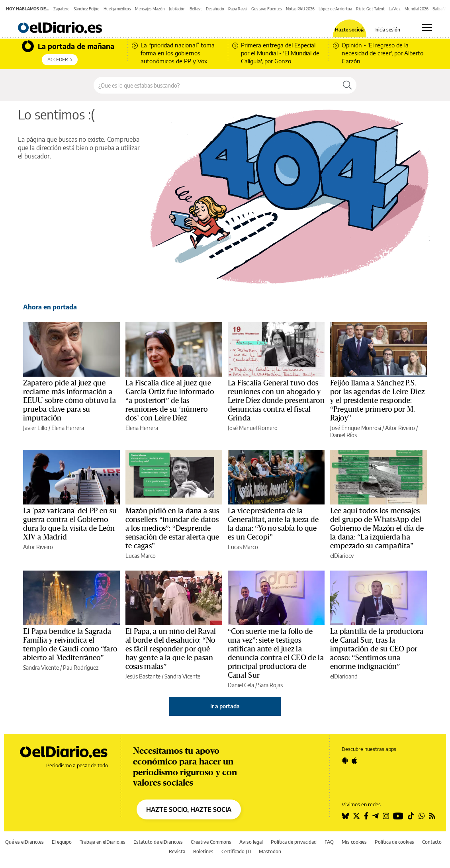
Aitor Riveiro (400, 428)
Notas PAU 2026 (300, 9)
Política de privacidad (294, 842)
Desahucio (215, 9)
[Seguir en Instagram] (386, 816)
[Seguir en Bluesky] (345, 816)
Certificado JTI (236, 851)
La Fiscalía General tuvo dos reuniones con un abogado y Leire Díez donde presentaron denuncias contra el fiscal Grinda (276, 401)
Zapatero (62, 9)
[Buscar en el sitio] (216, 85)
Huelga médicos (117, 9)
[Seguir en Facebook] (366, 816)
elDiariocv (342, 556)
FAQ (329, 842)
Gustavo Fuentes (267, 9)
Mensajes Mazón (150, 9)
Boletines (203, 851)
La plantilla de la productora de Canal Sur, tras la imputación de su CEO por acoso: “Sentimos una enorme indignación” (377, 649)
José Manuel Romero (253, 428)
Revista (177, 851)
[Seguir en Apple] (354, 760)
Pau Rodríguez (81, 668)
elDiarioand (344, 676)
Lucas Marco (141, 556)
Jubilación (177, 9)
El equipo (62, 842)
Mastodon (270, 851)
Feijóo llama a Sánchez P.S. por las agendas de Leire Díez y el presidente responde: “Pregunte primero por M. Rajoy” (377, 401)
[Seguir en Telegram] (376, 816)
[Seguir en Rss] (432, 816)
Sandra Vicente (41, 668)
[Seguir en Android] (345, 760)
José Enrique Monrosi (356, 428)
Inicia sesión (387, 30)
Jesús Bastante (143, 676)
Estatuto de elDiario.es (158, 842)
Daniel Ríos (343, 435)
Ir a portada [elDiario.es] (225, 706)
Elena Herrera (68, 428)
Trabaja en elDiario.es (103, 842)
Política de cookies (394, 842)
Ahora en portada (50, 307)
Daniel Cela (241, 685)
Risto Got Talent (370, 9)
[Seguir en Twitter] (356, 816)
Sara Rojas (270, 685)
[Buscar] (347, 85)
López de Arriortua (335, 9)
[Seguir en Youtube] (398, 816)
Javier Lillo (35, 428)
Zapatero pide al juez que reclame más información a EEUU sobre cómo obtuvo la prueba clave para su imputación (69, 401)
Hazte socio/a (350, 30)
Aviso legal (251, 842)
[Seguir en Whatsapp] (422, 816)
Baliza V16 (441, 9)
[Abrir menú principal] (427, 27)
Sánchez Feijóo (87, 9)
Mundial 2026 (417, 9)
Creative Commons (211, 842)
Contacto (432, 842)
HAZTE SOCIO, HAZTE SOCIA (189, 809)
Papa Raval (238, 9)
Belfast (196, 9)
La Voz (395, 9)
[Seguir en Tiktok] (411, 816)
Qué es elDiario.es (24, 842)
